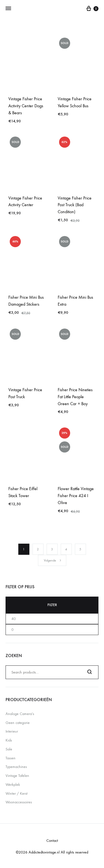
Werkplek (13, 785)
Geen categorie (18, 723)
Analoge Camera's (20, 714)
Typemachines (16, 767)
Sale (9, 749)
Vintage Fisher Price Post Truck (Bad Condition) (75, 205)
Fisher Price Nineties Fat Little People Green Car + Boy (75, 397)
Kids (9, 740)
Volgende (53, 560)
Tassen (11, 758)
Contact (52, 841)
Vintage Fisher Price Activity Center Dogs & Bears (26, 106)
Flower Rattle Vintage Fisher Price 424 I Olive (76, 496)
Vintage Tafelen (17, 776)
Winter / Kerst (17, 793)
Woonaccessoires (19, 802)
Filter (52, 605)
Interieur (12, 731)
